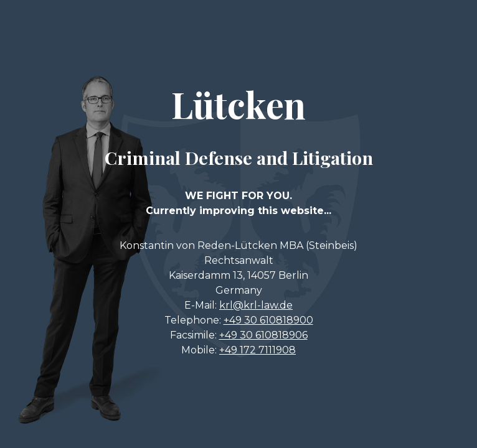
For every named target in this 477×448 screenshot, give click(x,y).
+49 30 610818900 (268, 320)
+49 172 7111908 (257, 350)
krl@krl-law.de (256, 305)
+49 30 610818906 (263, 335)
